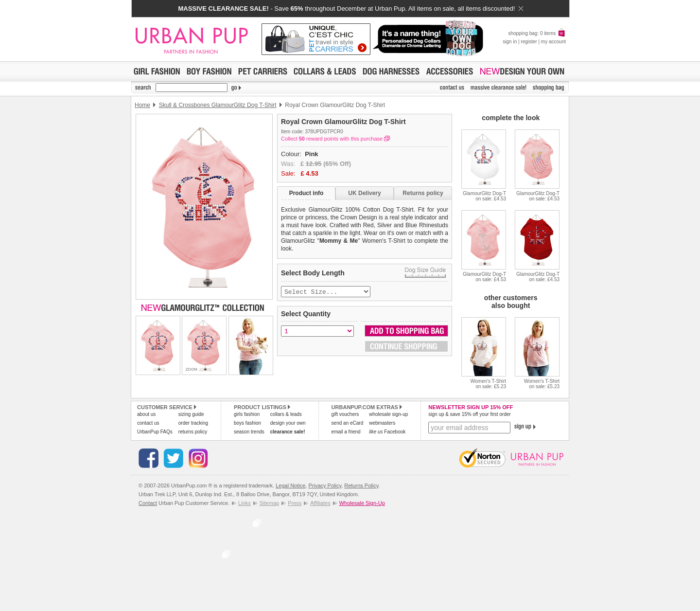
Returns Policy (361, 485)
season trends (249, 432)
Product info (306, 193)
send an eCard (348, 423)
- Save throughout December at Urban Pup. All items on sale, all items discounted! (350, 9)
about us (146, 414)
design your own (288, 423)
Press (295, 503)
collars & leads (286, 414)
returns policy (193, 432)
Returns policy (423, 193)
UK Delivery (364, 193)
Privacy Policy (325, 485)
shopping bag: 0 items (537, 33)
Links (245, 503)
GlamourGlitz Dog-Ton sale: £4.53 (484, 196)
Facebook (387, 432)
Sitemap (269, 503)
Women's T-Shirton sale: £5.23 (488, 384)
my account (553, 42)
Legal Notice (290, 485)
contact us (148, 423)
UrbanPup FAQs (155, 432)
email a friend (346, 432)
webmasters (382, 423)
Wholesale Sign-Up (362, 503)
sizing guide (191, 414)
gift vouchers (345, 414)
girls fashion (247, 414)
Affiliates (320, 503)
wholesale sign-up (388, 414)
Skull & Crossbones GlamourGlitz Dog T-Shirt (218, 105)
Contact (148, 503)
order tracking (193, 423)
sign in (510, 42)
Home (142, 105)
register (529, 42)
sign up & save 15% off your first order (469, 414)
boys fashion (247, 423)
